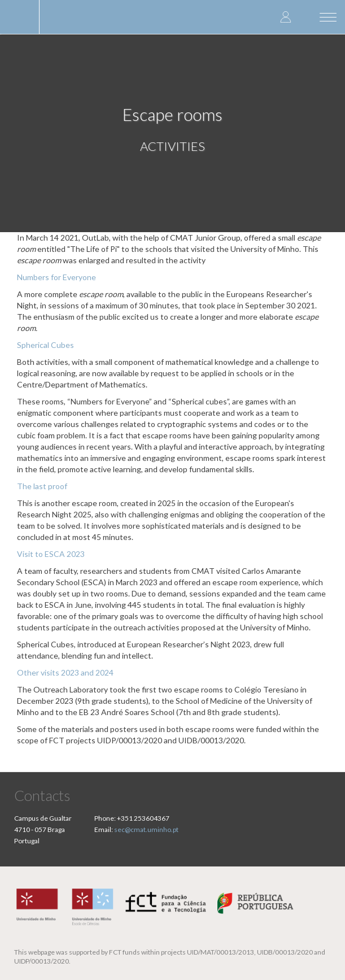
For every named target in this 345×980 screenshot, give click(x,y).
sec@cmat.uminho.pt (146, 829)
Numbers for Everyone (56, 277)
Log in (286, 17)
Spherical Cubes (45, 345)
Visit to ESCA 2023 (51, 554)
